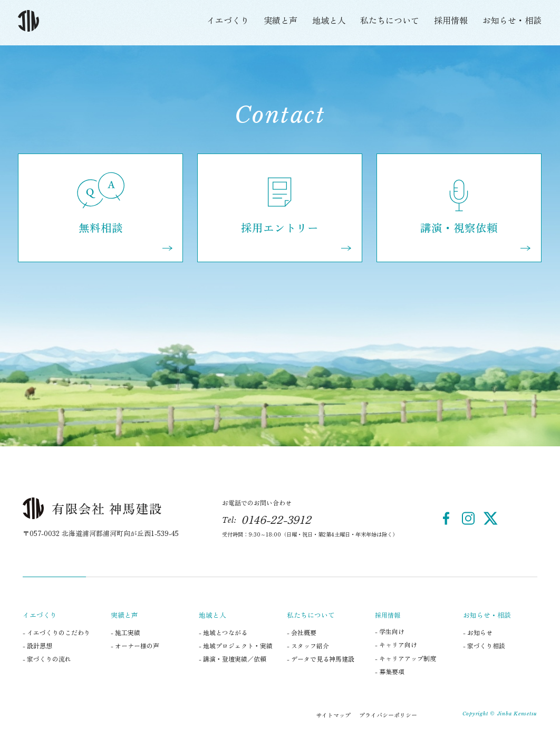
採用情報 (451, 20)
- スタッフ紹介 (308, 645)
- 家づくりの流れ (47, 659)
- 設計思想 (37, 645)
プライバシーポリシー (388, 715)
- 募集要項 (390, 671)
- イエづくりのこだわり (56, 632)
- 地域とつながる (223, 632)
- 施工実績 (125, 632)
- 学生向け (390, 631)
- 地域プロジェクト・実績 (236, 645)
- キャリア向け (396, 644)
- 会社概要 (302, 632)
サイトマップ (333, 715)
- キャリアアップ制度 (405, 658)
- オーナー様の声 (135, 645)
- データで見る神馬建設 (321, 659)
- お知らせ (478, 632)
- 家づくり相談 (484, 645)
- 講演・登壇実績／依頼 (233, 659)
